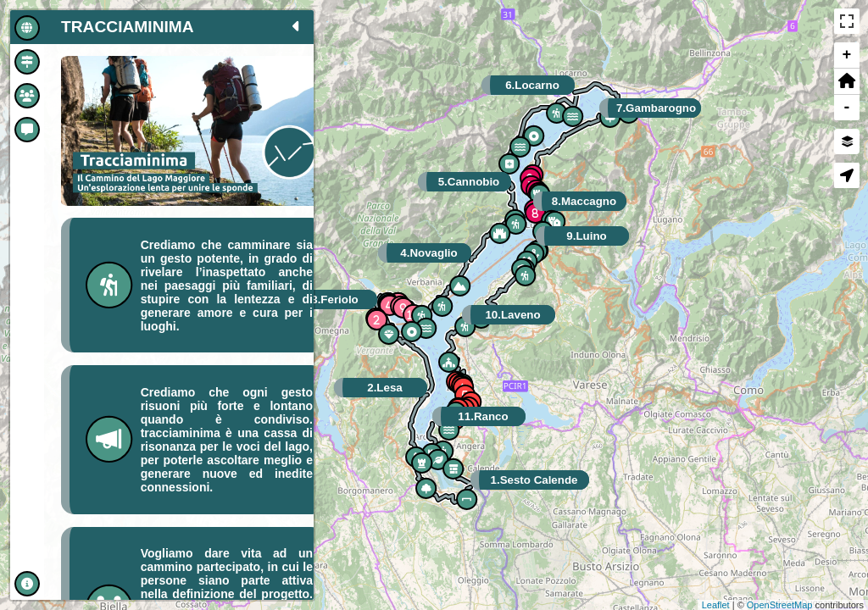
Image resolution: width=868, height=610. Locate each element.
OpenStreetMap (780, 605)
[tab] (27, 27)
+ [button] (847, 55)
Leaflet (716, 605)
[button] (847, 82)
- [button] (847, 108)
